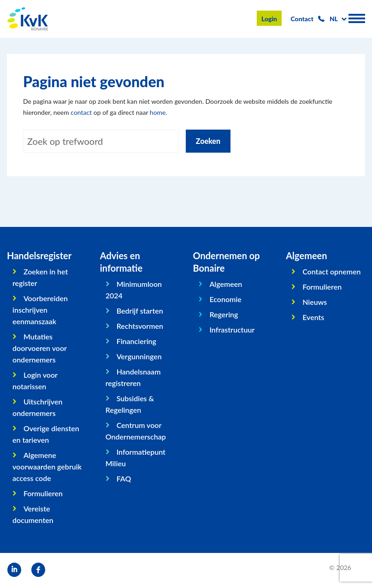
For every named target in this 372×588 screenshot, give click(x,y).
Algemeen (226, 284)
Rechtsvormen (140, 326)
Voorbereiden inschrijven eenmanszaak (40, 310)
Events (313, 317)
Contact (302, 19)
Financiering (136, 341)
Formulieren (43, 493)
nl (334, 19)
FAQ (124, 478)
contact (81, 112)
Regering (224, 314)
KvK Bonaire (28, 19)
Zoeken (208, 141)
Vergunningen (139, 356)
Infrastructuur (232, 330)
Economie (225, 299)
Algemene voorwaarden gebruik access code (47, 466)
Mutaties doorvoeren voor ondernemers (40, 348)
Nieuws (315, 302)
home (158, 112)
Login (269, 19)
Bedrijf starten (140, 311)
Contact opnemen (331, 271)
